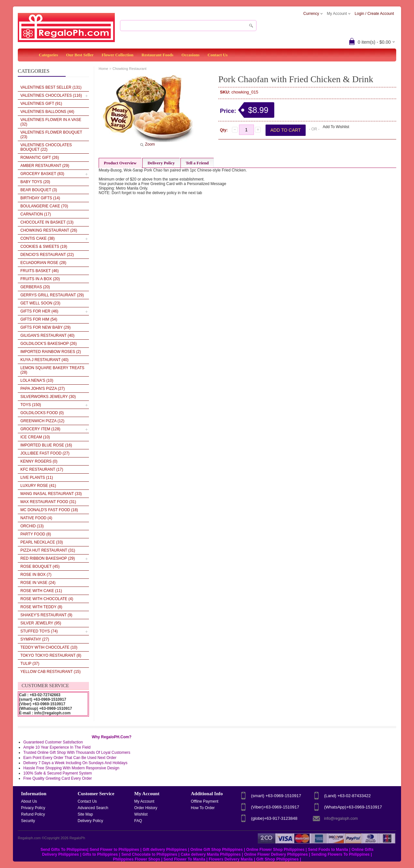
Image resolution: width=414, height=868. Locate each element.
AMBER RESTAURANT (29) (45, 166)
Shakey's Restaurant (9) (46, 615)
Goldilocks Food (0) (42, 413)
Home (103, 69)
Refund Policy (33, 814)
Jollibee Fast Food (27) (45, 453)
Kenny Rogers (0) (39, 461)
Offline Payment (205, 801)
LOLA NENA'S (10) (37, 380)
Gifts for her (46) (39, 311)
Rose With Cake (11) (41, 591)
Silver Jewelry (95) (41, 623)
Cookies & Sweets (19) (44, 247)
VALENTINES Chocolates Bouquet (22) (46, 147)
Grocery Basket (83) (42, 174)
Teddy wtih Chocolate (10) (49, 647)
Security (28, 821)
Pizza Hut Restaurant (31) (48, 550)
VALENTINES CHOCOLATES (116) (51, 95)
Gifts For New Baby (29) (45, 327)
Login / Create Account (374, 14)
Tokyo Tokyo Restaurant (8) (51, 655)
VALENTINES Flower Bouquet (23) (51, 135)
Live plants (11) (37, 478)
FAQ (138, 821)
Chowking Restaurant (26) (49, 230)
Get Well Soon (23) (40, 303)
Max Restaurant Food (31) (48, 502)
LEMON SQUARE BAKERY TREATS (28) (52, 370)
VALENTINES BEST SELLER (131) (51, 87)
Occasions (191, 55)
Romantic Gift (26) (40, 158)
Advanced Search (93, 808)
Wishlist (141, 814)
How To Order (203, 808)
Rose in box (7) (36, 575)
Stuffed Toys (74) (39, 631)
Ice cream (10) (35, 437)
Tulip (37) (30, 664)
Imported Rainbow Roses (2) (51, 352)
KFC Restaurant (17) (42, 469)
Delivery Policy (161, 163)
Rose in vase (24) (38, 583)
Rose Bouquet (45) (40, 566)
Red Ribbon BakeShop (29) (48, 558)
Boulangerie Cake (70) (44, 206)
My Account (144, 801)
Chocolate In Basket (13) (47, 222)
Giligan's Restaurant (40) (47, 335)
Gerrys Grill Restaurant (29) (52, 295)
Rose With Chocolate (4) (47, 599)
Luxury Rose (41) (38, 486)
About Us (29, 801)
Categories (48, 55)
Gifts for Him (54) (39, 319)
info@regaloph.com (341, 819)
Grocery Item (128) (40, 429)
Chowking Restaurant (130, 69)
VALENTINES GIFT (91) (41, 104)
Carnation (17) (36, 214)
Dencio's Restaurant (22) (47, 255)
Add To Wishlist (336, 127)
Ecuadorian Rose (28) (43, 263)
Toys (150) (31, 405)
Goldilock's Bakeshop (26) (49, 344)
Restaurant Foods (158, 55)
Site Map (85, 814)
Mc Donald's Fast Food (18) (49, 510)
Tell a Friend (197, 163)
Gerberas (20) (35, 287)
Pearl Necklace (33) (42, 542)
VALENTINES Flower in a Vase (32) (51, 122)
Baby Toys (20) (35, 182)
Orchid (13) (32, 526)
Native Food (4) (36, 518)
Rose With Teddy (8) (41, 607)
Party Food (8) (36, 534)
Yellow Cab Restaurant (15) (50, 672)
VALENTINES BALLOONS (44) (47, 112)
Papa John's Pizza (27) (43, 389)
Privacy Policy (33, 808)
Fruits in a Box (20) (40, 279)
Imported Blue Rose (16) (46, 445)
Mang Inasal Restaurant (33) (51, 494)
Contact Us (218, 55)
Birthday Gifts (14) (40, 198)
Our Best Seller (80, 55)
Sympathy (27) (35, 639)
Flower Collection (117, 55)
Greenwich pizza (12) (42, 421)
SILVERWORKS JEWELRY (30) (48, 397)
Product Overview (120, 163)
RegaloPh (77, 838)
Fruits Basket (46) (39, 271)
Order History (146, 808)
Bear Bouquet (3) (39, 190)
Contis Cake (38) (38, 238)
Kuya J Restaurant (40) (44, 360)
